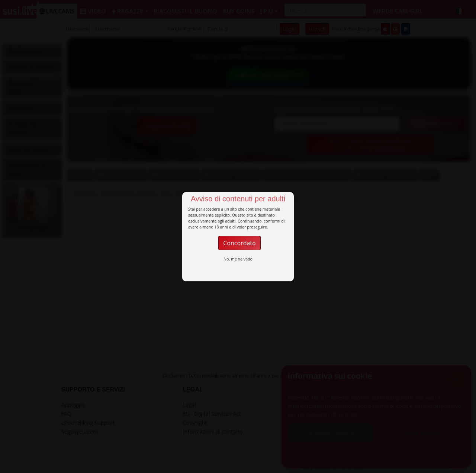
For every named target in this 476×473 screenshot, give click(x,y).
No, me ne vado (238, 259)
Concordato (239, 243)
